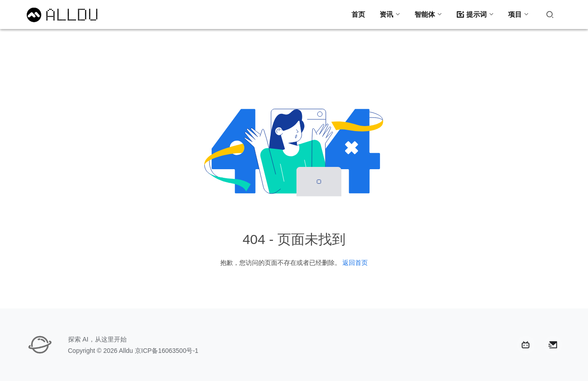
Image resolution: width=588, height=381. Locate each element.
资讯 (386, 14)
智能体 (425, 14)
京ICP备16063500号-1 (167, 351)
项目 (515, 14)
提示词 (472, 15)
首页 (358, 14)
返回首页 (355, 263)
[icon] (526, 345)
